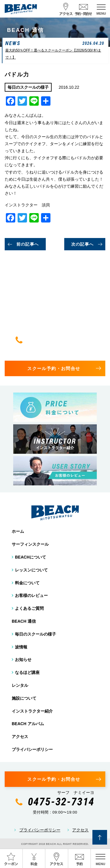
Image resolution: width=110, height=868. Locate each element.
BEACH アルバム (28, 724)
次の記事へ (83, 244)
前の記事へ (28, 244)
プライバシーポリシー (32, 749)
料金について (27, 583)
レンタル (20, 685)
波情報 (21, 647)
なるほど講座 (27, 672)
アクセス (20, 737)
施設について (24, 698)
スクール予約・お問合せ (54, 368)
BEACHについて (31, 557)
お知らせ (23, 660)
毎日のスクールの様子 (35, 634)
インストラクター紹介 (32, 711)
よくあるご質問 (29, 608)
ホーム (18, 531)
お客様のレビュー (31, 595)
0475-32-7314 (61, 340)
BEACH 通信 (24, 621)
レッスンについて (31, 570)
